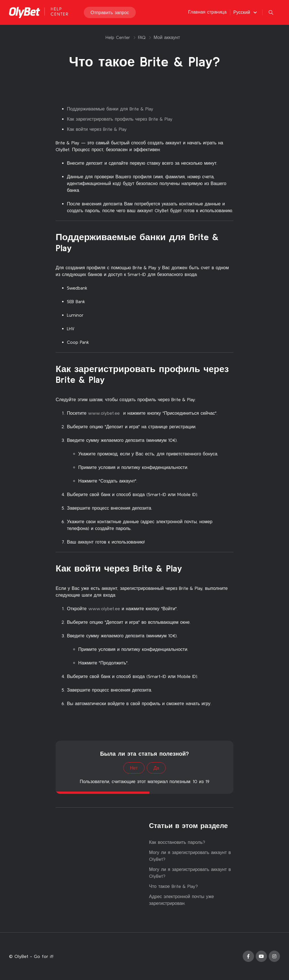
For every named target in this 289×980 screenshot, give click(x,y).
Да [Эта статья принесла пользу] (156, 768)
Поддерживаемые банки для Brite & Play (110, 109)
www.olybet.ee (104, 413)
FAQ (142, 37)
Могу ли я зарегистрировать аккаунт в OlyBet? (190, 856)
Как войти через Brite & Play (97, 129)
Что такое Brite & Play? (173, 886)
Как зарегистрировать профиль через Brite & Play (120, 119)
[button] (246, 12)
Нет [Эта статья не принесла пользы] (134, 768)
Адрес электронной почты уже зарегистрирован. (181, 900)
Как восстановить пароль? (177, 842)
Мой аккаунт (167, 37)
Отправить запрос (110, 12)
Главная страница (207, 12)
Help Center (118, 37)
